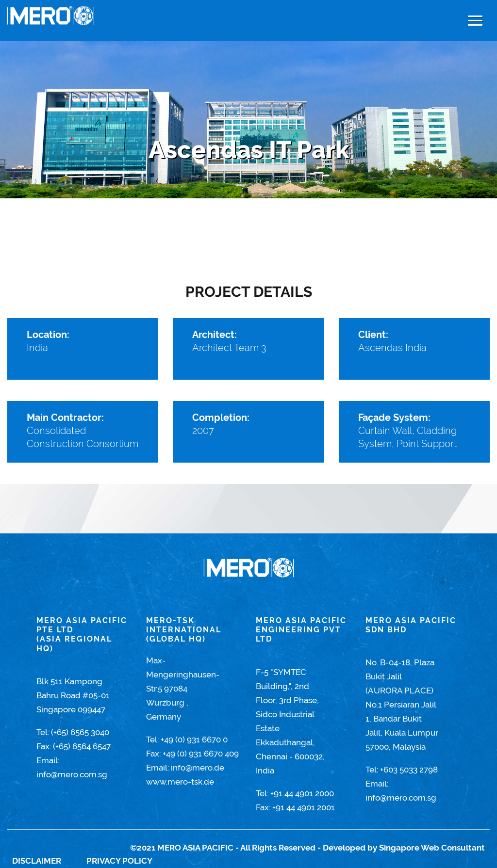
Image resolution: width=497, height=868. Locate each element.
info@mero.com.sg (72, 774)
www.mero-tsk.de (180, 782)
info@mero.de (198, 768)
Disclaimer (37, 861)
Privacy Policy (119, 861)
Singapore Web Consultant (432, 848)
